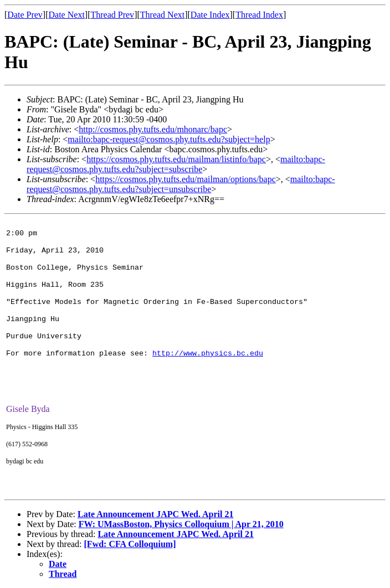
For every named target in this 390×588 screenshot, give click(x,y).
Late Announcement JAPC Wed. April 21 (156, 514)
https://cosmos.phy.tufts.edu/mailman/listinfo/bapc (176, 159)
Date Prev (25, 15)
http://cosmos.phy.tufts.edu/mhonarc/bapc (153, 129)
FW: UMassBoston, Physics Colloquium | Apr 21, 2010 (181, 524)
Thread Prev (112, 15)
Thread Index (259, 15)
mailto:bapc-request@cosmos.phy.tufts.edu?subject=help (169, 139)
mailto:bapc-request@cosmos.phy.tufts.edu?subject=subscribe (176, 164)
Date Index (210, 15)
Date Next (67, 15)
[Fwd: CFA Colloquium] (130, 544)
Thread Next (162, 15)
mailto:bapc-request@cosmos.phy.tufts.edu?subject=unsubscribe (181, 184)
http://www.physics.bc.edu (208, 354)
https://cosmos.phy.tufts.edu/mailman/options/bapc (186, 179)
